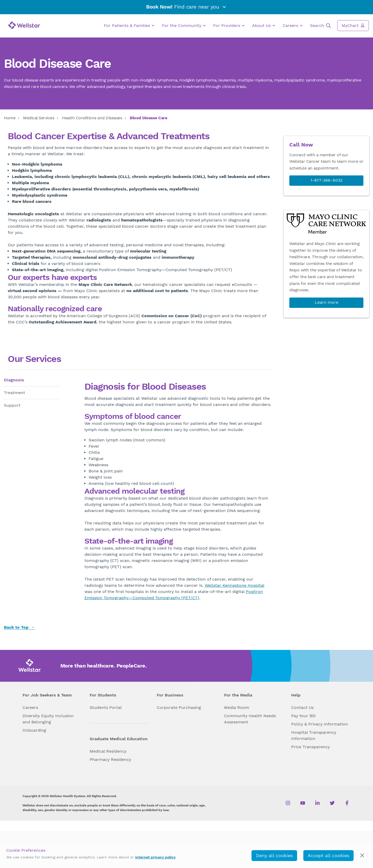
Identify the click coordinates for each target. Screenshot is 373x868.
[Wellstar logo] (24, 25)
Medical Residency (108, 751)
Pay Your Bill (303, 716)
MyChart (353, 25)
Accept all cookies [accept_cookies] (328, 855)
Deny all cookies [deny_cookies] (274, 855)
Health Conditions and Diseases (92, 118)
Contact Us (302, 707)
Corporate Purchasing (179, 707)
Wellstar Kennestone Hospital (234, 585)
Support (12, 405)
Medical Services (39, 118)
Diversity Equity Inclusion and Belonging (48, 719)
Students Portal (106, 707)
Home (10, 118)
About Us (264, 26)
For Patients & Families (129, 26)
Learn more (327, 302)
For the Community (184, 26)
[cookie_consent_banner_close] (362, 855)
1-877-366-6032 (327, 180)
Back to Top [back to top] (19, 628)
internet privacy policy (155, 857)
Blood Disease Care (148, 118)
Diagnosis (14, 380)
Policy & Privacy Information (320, 724)
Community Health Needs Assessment (250, 719)
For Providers (229, 26)
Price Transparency (310, 747)
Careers (293, 26)
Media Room (237, 707)
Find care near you (187, 7)
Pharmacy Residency (110, 759)
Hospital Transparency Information (314, 735)
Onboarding (34, 730)
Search (320, 26)
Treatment (15, 393)
